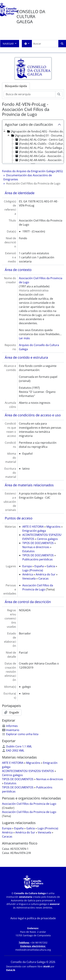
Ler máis (24, 338)
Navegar (9, 44)
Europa (27, 566)
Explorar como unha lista (20, 734)
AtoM (47, 966)
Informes (10, 726)
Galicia (51, 566)
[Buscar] (45, 44)
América (28, 574)
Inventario (11, 730)
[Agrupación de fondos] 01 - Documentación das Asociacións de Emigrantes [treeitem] (38, 135)
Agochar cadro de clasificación (29, 124)
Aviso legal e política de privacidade (33, 918)
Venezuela (29, 578)
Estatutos (28, 551)
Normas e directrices (36, 547)
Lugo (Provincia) (33, 570)
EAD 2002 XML (13, 750)
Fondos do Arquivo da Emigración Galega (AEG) (32, 171)
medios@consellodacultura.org (33, 950)
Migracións (53, 527)
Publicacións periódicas (38, 559)
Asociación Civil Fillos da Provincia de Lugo (29, 804)
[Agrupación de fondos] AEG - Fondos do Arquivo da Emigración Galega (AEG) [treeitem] (36, 131)
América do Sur (46, 574)
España (39, 566)
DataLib (11, 970)
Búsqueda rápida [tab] (16, 86)
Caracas (43, 578)
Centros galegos (47, 539)
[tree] (33, 146)
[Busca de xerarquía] (30, 94)
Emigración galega (34, 531)
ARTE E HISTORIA (33, 527)
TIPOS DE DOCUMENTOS (38, 543)
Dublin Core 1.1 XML (17, 746)
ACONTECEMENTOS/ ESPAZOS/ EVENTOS (28, 771)
